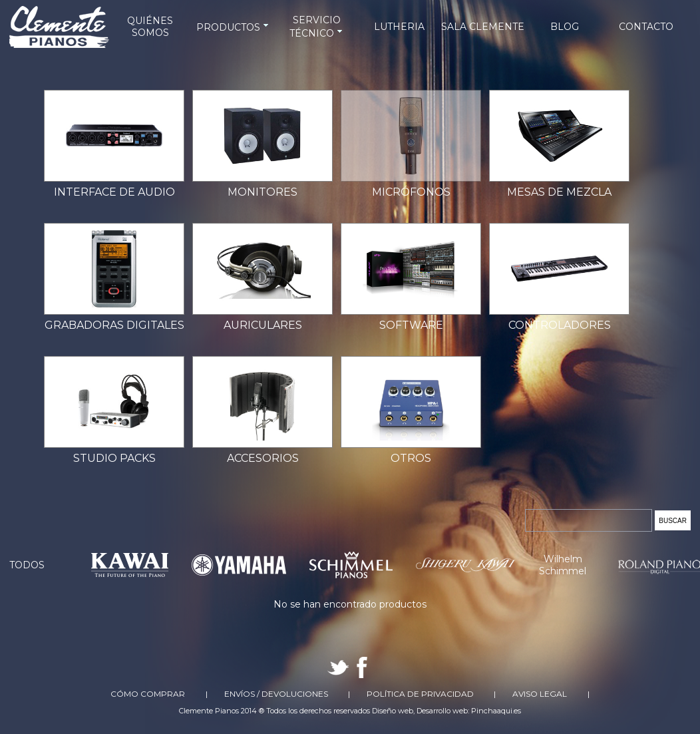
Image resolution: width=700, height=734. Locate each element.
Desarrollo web (442, 711)
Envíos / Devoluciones (276, 694)
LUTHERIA (399, 27)
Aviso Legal (540, 694)
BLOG (565, 27)
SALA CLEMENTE (483, 27)
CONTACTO (646, 27)
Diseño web (393, 711)
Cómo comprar (148, 694)
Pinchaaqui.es (496, 711)
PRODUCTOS (234, 27)
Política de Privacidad (420, 694)
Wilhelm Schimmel (563, 565)
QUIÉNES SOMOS (150, 27)
